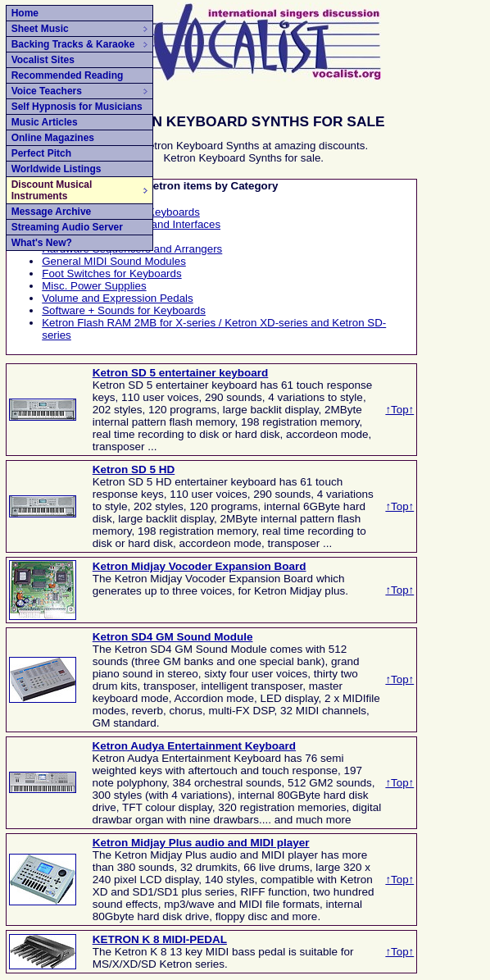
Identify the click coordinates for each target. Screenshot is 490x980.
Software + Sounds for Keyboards (124, 310)
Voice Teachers (79, 91)
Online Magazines (53, 138)
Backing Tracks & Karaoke (79, 44)
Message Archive (52, 212)
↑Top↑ (399, 410)
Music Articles (45, 122)
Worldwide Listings (57, 169)
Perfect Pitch (41, 153)
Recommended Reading (68, 75)
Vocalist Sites (43, 60)
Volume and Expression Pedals (118, 298)
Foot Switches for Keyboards (111, 273)
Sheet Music (79, 29)
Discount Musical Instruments (79, 190)
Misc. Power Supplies (94, 286)
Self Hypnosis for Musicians (77, 107)
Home (25, 13)
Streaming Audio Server (67, 227)
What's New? (42, 243)
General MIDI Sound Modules (114, 261)
